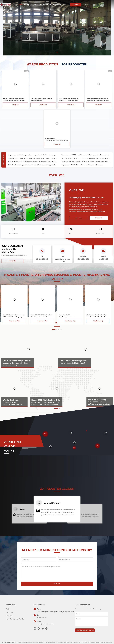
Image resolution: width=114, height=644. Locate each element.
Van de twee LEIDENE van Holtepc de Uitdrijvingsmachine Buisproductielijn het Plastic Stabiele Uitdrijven (86, 155)
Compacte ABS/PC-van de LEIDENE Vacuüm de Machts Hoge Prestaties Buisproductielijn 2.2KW (33, 158)
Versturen (57, 584)
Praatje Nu (15, 105)
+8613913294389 (83, 259)
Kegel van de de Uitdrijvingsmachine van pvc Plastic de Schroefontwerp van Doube (33, 155)
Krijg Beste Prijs (15, 321)
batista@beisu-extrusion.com (45, 624)
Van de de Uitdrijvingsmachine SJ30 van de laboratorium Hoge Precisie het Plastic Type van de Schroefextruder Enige (86, 162)
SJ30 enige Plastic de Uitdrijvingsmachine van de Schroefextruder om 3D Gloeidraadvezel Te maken (33, 162)
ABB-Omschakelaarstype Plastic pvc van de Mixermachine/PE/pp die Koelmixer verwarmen (33, 165)
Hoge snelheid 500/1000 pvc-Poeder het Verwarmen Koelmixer (82, 165)
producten (9, 612)
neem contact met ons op (85, 630)
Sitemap (14, 642)
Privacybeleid (6, 642)
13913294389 (103, 259)
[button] (15, 515)
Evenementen (43, 5)
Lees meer (79, 218)
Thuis (21, 5)
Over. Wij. (27, 5)
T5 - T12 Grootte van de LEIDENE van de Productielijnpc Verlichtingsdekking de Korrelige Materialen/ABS (86, 158)
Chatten (76, 5)
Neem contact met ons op (58, 5)
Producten (34, 5)
